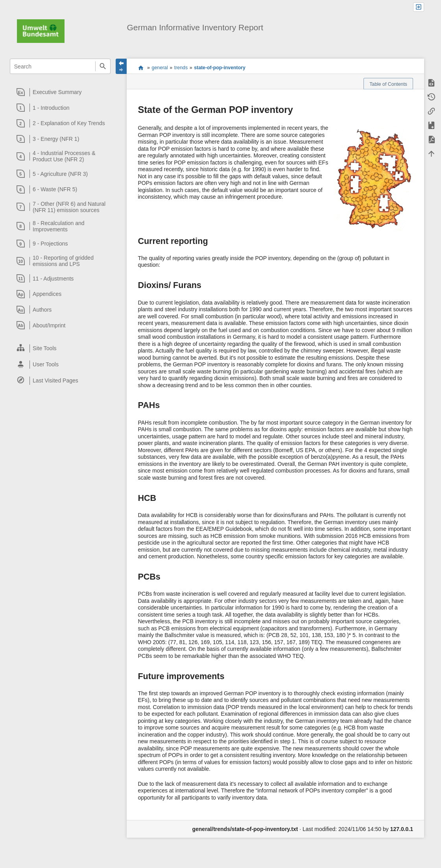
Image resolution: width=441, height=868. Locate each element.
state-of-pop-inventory (220, 68)
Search (103, 66)
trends (181, 68)
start (141, 68)
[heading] (61, 92)
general (160, 68)
